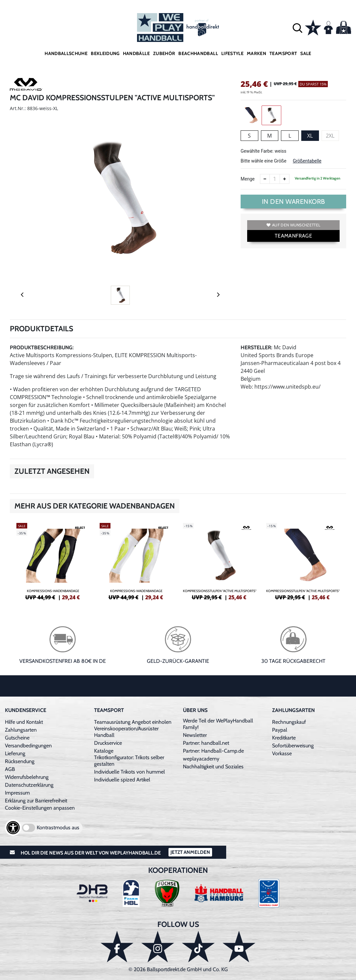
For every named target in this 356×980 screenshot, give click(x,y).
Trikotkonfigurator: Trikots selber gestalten (129, 761)
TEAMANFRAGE (293, 236)
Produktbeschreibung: (42, 347)
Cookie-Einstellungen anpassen (40, 808)
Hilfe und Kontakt (24, 722)
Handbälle (136, 53)
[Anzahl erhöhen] (285, 179)
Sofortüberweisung (293, 746)
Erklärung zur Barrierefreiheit (36, 801)
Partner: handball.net (206, 743)
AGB (10, 769)
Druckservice (108, 743)
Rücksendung (20, 761)
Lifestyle (232, 53)
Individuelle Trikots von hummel (129, 772)
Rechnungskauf (289, 722)
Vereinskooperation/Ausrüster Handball (126, 732)
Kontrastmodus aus (58, 827)
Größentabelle (307, 161)
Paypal (280, 730)
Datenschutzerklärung (29, 785)
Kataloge (104, 751)
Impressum (17, 793)
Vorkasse (282, 753)
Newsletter (195, 735)
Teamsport (283, 53)
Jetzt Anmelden (190, 852)
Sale (306, 53)
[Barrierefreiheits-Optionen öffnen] (13, 828)
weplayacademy (201, 759)
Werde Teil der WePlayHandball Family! (218, 724)
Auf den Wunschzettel (293, 225)
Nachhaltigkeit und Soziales (213, 767)
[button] (297, 28)
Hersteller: (257, 347)
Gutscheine (17, 738)
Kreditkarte (284, 738)
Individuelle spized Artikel (122, 780)
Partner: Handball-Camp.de (213, 751)
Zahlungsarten (21, 730)
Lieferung (15, 753)
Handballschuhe (66, 53)
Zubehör (164, 53)
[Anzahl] (275, 179)
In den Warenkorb (294, 202)
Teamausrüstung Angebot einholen (133, 722)
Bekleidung (105, 53)
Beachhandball (198, 53)
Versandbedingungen (28, 746)
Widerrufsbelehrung (27, 777)
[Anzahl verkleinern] (265, 179)
